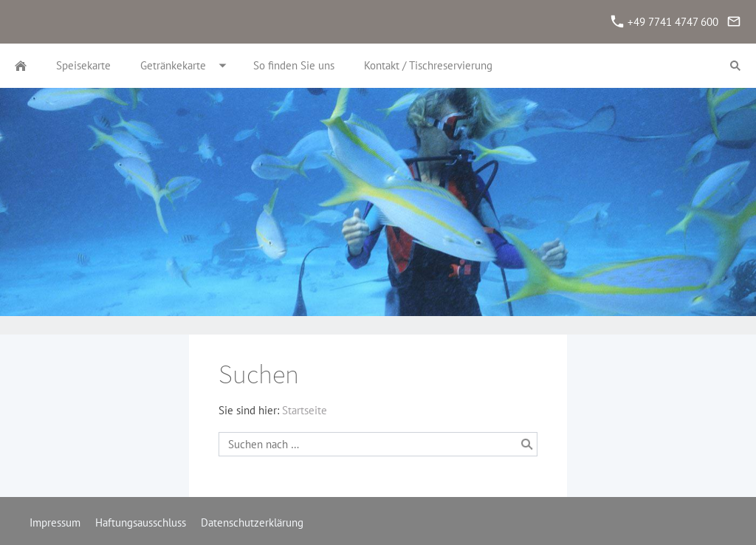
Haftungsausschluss (141, 522)
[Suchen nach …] (378, 444)
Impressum (55, 522)
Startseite (305, 410)
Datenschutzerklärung (252, 522)
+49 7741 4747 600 (665, 22)
